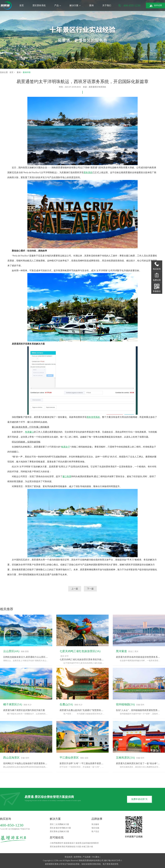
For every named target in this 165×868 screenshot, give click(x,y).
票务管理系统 (93, 417)
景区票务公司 (57, 864)
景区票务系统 (39, 5)
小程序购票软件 (57, 843)
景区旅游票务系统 (57, 847)
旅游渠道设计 (69, 843)
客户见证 (95, 831)
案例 (91, 5)
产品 (58, 5)
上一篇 (75, 589)
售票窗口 (29, 432)
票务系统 (88, 172)
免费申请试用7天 (139, 799)
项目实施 (95, 828)
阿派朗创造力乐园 (73, 847)
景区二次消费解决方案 (59, 824)
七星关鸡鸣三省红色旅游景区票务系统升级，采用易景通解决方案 (91, 659)
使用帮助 (78, 857)
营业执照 (68, 857)
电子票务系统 (108, 864)
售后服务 (95, 824)
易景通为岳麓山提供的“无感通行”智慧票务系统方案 (85, 710)
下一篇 (90, 589)
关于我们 (107, 5)
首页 (22, 5)
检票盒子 (66, 447)
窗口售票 (67, 476)
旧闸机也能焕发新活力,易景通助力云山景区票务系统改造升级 (33, 657)
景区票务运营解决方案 (59, 831)
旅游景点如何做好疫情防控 (87, 843)
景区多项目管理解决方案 (60, 828)
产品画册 (87, 857)
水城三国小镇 (87, 847)
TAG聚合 (96, 857)
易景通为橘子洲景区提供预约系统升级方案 (24, 710)
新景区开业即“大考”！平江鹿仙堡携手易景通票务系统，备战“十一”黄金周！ (97, 763)
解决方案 (75, 5)
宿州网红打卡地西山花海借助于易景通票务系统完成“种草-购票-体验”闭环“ (39, 763)
